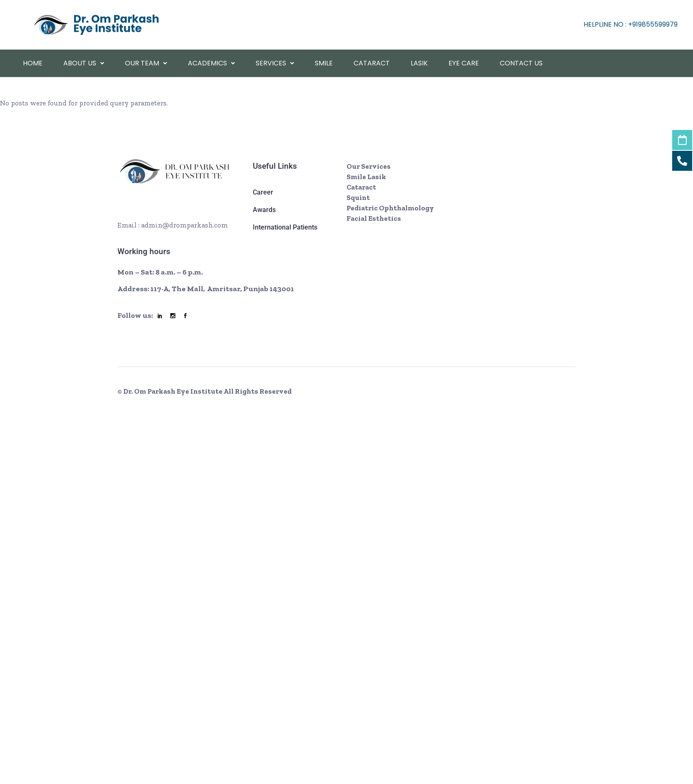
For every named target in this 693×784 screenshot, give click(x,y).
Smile (324, 63)
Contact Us (521, 63)
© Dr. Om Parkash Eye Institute (171, 391)
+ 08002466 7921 (160, 211)
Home (33, 63)
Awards (264, 210)
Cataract (372, 63)
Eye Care (464, 63)
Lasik (419, 63)
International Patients (285, 227)
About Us (84, 63)
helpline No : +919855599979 (631, 24)
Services (275, 63)
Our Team (146, 63)
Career (263, 192)
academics (211, 63)
